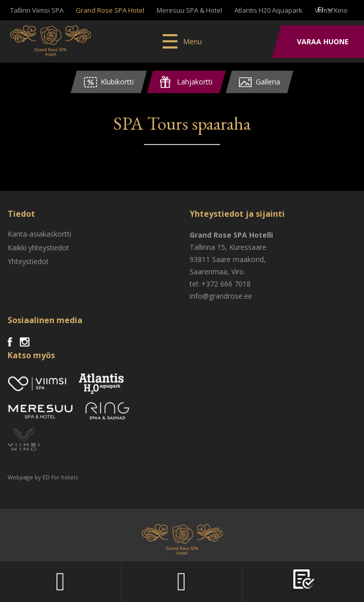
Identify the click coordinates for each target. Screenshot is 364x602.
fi (320, 9)
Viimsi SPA (51, 41)
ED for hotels (60, 477)
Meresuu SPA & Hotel (189, 10)
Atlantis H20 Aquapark (268, 10)
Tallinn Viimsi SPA (37, 10)
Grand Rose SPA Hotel (110, 10)
